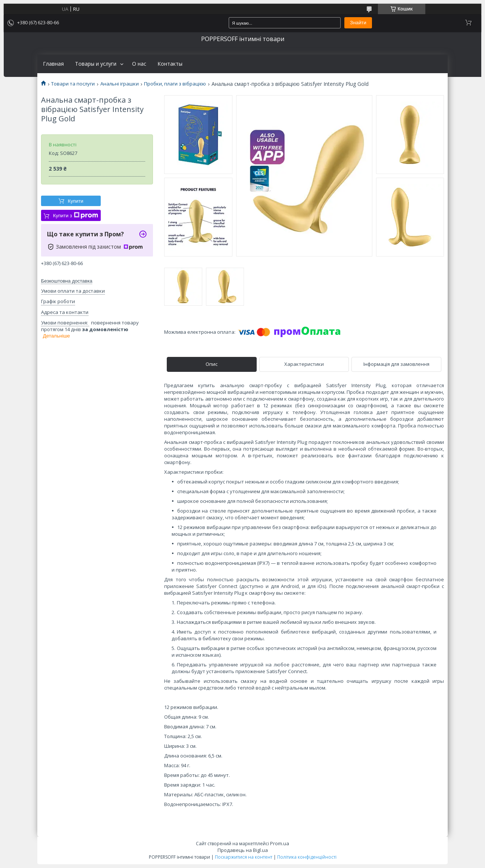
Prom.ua (280, 843)
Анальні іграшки (120, 84)
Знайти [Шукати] (358, 23)
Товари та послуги (73, 84)
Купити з (76, 215)
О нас (139, 64)
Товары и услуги (96, 64)
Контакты (170, 64)
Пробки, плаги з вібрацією (175, 84)
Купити (76, 201)
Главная (53, 64)
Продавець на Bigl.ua (243, 850)
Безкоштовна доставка (67, 281)
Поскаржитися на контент (244, 857)
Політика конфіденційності (307, 857)
